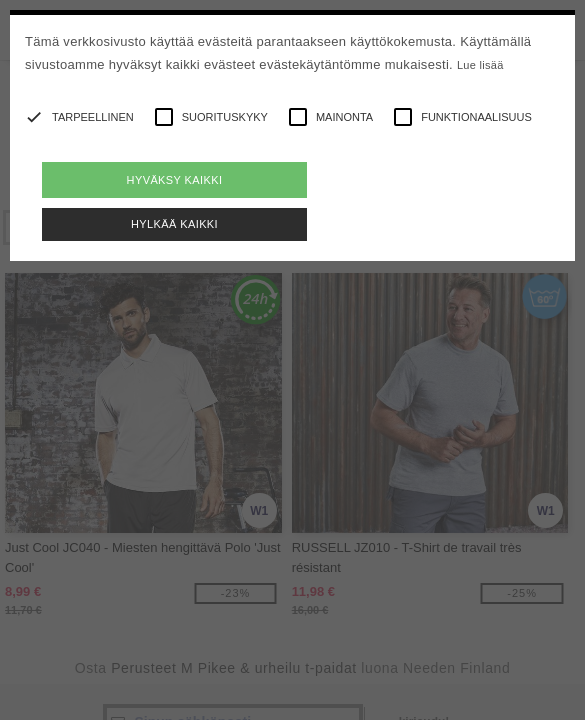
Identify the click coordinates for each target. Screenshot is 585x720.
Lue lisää (480, 65)
